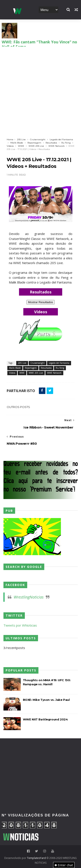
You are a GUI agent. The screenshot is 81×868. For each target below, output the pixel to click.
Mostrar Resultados (41, 302)
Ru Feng (66, 143)
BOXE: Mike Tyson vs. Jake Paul (46, 700)
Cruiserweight (38, 139)
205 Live (21, 139)
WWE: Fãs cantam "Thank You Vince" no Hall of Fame (39, 41)
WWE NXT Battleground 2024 (45, 719)
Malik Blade (17, 143)
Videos (10, 146)
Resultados (51, 143)
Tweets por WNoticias (20, 625)
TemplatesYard (36, 858)
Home (10, 139)
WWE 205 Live (36, 146)
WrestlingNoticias (29, 597)
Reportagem (34, 143)
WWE (21, 146)
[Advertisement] (40, 89)
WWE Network (56, 146)
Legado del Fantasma (61, 139)
